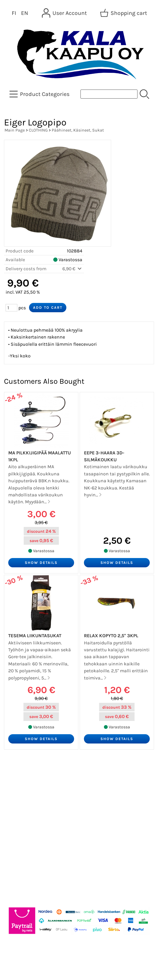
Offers (14, 775)
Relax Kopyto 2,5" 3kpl (111, 636)
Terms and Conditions (35, 826)
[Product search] (109, 94)
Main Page (15, 130)
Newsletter (20, 788)
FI (14, 13)
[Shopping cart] (124, 13)
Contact (17, 813)
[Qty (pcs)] (11, 308)
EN (25, 13)
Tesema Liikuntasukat (35, 636)
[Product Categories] (40, 94)
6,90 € (72, 269)
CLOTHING (38, 130)
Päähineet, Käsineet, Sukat (78, 130)
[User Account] (65, 13)
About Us (18, 800)
